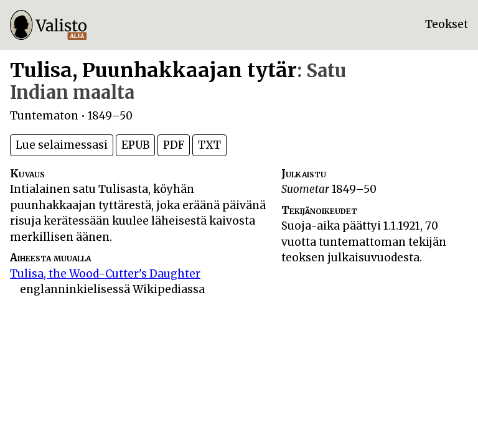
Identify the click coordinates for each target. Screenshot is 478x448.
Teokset (447, 24)
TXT (209, 145)
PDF (174, 145)
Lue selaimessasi (62, 145)
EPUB (135, 145)
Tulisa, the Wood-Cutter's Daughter (105, 274)
